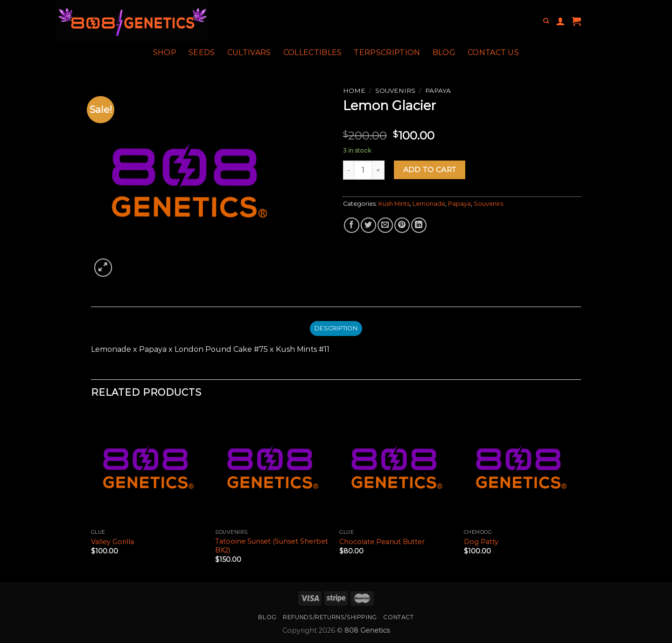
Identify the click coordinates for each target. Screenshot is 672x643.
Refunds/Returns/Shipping (330, 617)
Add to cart (430, 170)
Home (354, 91)
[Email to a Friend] (385, 225)
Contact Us (493, 52)
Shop (165, 52)
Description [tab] (336, 328)
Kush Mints (394, 204)
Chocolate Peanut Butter (382, 542)
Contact (398, 617)
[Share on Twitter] (368, 225)
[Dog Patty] (521, 467)
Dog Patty (481, 542)
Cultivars (249, 52)
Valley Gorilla (112, 542)
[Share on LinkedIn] (419, 225)
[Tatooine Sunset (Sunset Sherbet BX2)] (273, 467)
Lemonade (429, 204)
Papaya (438, 91)
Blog (444, 52)
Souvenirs (395, 91)
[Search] (546, 21)
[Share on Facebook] (352, 225)
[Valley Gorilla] (149, 467)
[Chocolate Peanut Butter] (397, 467)
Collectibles (313, 52)
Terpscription (387, 52)
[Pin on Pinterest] (402, 225)
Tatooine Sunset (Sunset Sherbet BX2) (272, 546)
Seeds (202, 52)
